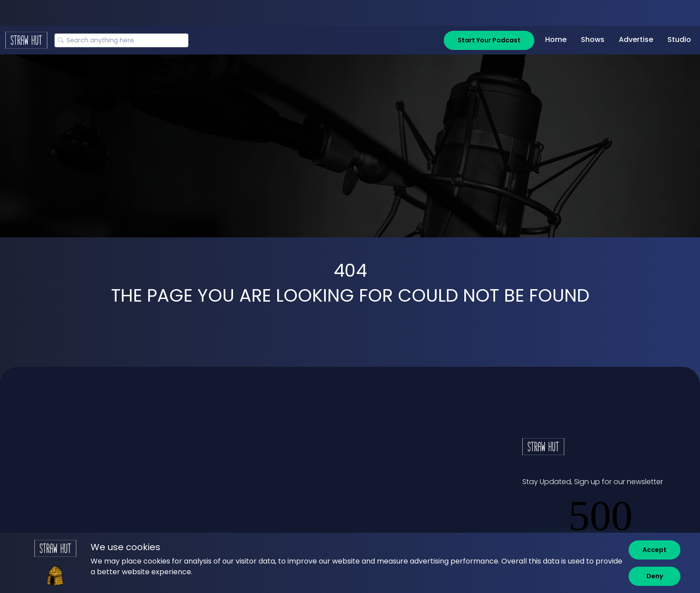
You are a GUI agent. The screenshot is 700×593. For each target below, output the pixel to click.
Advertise (636, 39)
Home (556, 39)
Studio (679, 39)
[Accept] (654, 550)
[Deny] (654, 576)
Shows (593, 39)
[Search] (121, 40)
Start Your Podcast (489, 40)
